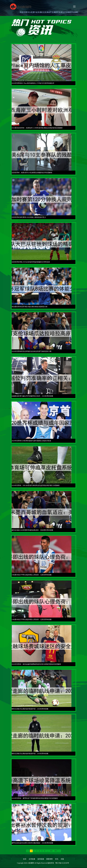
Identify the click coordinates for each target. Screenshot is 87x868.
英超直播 (23, 12)
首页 (25, 859)
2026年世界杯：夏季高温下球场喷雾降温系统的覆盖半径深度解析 (35, 798)
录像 (62, 859)
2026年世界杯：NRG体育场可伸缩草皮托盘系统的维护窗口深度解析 (36, 485)
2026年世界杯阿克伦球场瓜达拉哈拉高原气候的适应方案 (32, 351)
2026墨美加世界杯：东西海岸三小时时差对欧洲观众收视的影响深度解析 (37, 128)
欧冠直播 (45, 12)
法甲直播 (66, 12)
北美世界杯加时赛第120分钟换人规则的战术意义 (29, 217)
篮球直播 (41, 859)
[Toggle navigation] (74, 7)
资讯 (57, 859)
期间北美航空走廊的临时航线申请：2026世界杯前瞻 (30, 709)
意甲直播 (73, 12)
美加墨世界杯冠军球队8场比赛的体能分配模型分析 (30, 307)
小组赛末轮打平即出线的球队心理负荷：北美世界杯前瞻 (32, 575)
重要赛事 (49, 859)
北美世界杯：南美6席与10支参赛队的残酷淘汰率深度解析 (32, 173)
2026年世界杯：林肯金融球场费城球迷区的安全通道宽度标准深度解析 (36, 664)
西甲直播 (59, 12)
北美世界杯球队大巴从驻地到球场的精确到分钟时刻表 (31, 262)
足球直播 (32, 859)
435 (51, 851)
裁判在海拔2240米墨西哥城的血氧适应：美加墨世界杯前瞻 (32, 530)
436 (56, 851)
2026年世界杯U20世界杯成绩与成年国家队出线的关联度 (31, 441)
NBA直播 (31, 12)
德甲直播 (52, 12)
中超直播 (38, 12)
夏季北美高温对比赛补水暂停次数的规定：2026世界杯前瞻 (32, 843)
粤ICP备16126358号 (62, 863)
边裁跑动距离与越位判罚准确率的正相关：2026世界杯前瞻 (32, 396)
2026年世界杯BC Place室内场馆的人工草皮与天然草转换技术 (33, 83)
